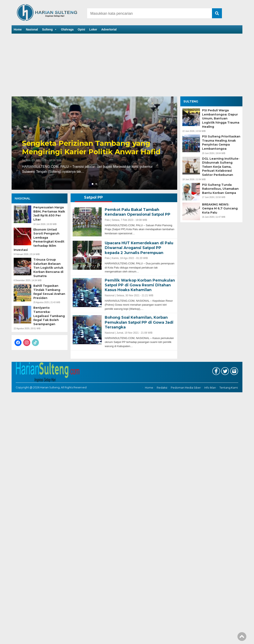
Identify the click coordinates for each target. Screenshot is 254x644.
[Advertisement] (127, 65)
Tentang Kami (229, 388)
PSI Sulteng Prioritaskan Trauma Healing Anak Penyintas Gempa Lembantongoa (221, 143)
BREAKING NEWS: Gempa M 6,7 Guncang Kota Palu (220, 208)
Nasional (32, 29)
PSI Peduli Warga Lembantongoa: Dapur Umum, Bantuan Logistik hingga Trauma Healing (221, 118)
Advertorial (109, 29)
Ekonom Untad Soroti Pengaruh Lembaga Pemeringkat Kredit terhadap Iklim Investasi (39, 240)
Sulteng (49, 29)
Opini (81, 29)
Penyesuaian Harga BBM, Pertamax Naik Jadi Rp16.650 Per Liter (49, 213)
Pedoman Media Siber (186, 388)
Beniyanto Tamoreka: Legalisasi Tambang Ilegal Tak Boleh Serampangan (49, 316)
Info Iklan (210, 388)
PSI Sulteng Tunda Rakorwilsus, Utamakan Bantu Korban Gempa (220, 189)
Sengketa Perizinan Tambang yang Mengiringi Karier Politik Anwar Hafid (91, 148)
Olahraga (67, 29)
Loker (93, 29)
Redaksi (162, 388)
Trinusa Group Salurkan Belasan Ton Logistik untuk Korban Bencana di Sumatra (48, 268)
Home (18, 29)
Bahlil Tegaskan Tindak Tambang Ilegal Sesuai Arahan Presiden (49, 292)
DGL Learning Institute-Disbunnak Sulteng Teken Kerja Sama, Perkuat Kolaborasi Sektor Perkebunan (221, 167)
